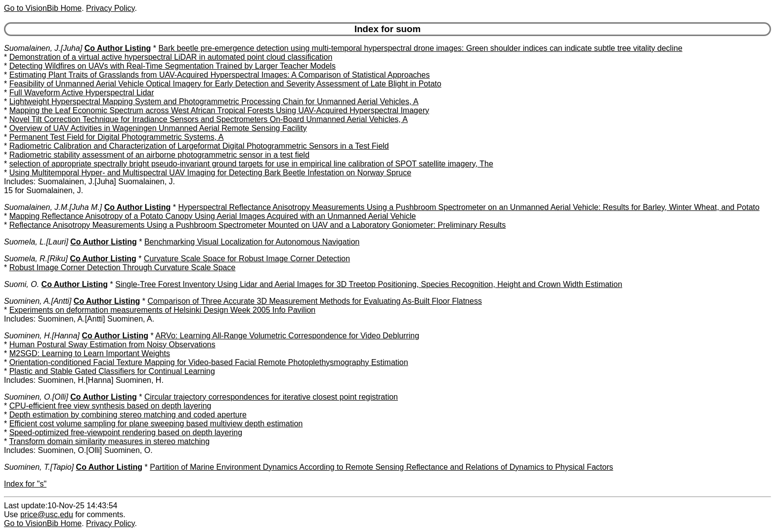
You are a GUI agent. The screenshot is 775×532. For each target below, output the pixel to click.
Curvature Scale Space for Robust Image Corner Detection (247, 259)
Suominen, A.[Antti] (38, 301)
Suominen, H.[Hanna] (42, 336)
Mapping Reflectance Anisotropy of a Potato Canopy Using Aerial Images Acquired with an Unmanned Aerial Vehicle (213, 216)
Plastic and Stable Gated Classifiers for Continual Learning (112, 371)
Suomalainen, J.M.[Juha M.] (53, 207)
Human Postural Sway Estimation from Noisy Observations (112, 345)
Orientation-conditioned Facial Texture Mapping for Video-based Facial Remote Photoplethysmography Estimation (209, 362)
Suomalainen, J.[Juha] (43, 48)
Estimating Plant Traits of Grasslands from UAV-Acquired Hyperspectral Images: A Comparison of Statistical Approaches (220, 75)
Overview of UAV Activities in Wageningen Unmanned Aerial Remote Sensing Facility (158, 128)
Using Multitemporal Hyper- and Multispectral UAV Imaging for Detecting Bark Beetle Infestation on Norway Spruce (210, 173)
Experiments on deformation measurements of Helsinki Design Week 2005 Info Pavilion (163, 310)
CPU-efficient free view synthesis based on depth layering (110, 406)
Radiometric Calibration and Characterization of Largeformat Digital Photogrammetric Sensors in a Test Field (199, 146)
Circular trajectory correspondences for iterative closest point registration (271, 397)
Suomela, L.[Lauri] (36, 242)
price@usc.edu (47, 514)
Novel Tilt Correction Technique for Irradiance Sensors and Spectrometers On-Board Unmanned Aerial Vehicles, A (209, 119)
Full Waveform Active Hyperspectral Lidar (82, 93)
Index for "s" (25, 484)
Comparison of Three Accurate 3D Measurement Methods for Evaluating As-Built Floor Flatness (314, 301)
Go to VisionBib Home (43, 8)
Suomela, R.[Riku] (36, 259)
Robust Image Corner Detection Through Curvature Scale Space (123, 267)
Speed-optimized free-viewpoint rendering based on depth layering (126, 432)
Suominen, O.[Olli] (36, 397)
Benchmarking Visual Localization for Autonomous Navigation (252, 242)
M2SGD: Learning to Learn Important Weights (90, 353)
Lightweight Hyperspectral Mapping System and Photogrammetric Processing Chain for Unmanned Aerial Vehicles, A (214, 102)
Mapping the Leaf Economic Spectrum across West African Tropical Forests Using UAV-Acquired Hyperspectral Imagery (219, 110)
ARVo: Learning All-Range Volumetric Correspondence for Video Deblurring (287, 336)
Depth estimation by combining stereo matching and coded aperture (128, 415)
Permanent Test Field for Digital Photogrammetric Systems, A (117, 137)
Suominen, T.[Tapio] (39, 467)
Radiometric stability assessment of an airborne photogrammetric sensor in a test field (159, 155)
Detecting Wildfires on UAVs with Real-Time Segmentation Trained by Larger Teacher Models (172, 66)
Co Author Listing (118, 48)
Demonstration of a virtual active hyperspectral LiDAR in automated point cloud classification (171, 57)
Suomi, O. (22, 284)
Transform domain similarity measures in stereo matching (109, 441)
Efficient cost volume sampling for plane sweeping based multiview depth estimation (156, 424)
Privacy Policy (110, 8)
